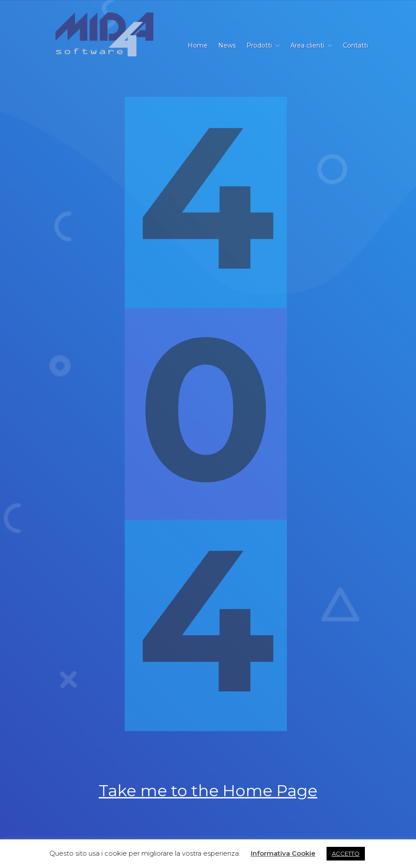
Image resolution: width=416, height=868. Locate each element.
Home (198, 45)
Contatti (355, 45)
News (227, 45)
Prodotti (259, 45)
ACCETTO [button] (346, 853)
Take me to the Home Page (208, 790)
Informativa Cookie (283, 853)
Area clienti (307, 45)
